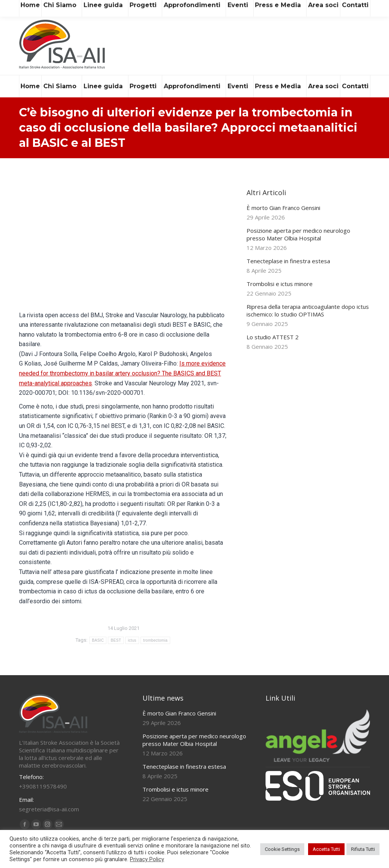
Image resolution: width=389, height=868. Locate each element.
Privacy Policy (147, 859)
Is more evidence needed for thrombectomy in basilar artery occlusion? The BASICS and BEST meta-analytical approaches (122, 373)
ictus (132, 640)
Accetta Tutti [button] (326, 849)
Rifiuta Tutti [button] (363, 849)
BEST (116, 640)
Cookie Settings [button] (282, 849)
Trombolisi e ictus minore (280, 284)
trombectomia (155, 640)
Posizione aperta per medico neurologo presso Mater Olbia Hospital (298, 234)
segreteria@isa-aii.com (52, 7)
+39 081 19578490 (119, 7)
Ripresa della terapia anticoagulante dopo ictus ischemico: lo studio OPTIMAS (308, 310)
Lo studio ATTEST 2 (273, 337)
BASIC (98, 640)
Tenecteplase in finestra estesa (288, 261)
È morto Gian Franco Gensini (283, 208)
